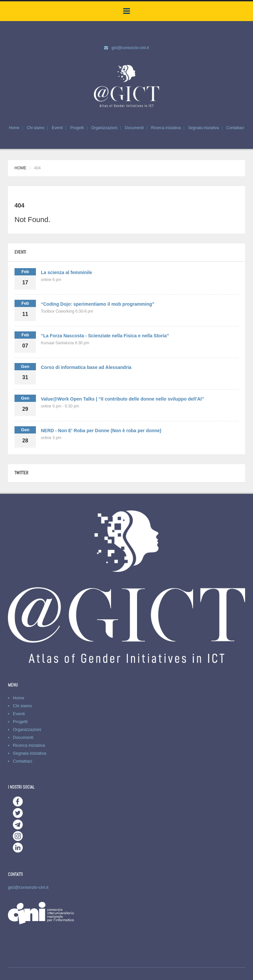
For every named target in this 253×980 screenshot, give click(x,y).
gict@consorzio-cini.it (130, 48)
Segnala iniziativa (203, 128)
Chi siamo (35, 128)
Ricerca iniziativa (166, 128)
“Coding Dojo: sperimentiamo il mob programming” (98, 304)
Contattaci (235, 128)
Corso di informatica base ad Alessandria (86, 367)
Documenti (134, 128)
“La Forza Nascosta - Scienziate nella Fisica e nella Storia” (105, 336)
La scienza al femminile (67, 272)
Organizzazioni (104, 128)
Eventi (57, 128)
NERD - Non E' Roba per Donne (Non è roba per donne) (101, 431)
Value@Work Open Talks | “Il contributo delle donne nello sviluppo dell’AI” (122, 399)
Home (14, 128)
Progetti (77, 128)
